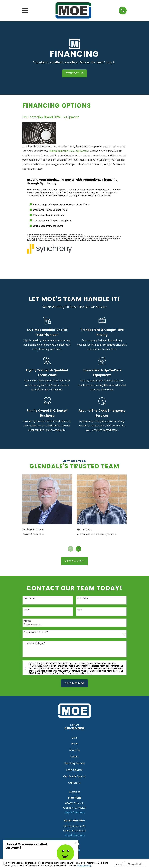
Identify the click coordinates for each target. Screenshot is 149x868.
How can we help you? (34, 643)
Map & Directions (74, 812)
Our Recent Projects (74, 776)
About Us (74, 750)
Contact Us (74, 783)
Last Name (83, 598)
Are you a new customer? (36, 632)
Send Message (74, 683)
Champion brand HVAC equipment (69, 151)
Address (28, 621)
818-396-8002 (74, 728)
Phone (27, 610)
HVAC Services (74, 770)
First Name (29, 598)
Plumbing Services (74, 763)
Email (80, 610)
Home (74, 743)
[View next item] (78, 549)
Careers (74, 756)
